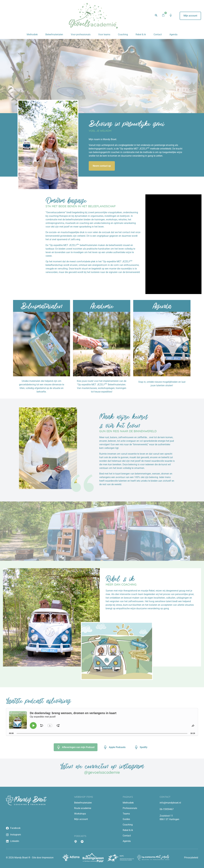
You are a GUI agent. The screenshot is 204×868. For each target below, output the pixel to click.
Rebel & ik (141, 34)
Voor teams (104, 34)
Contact (158, 34)
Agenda (173, 34)
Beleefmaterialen (54, 34)
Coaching (123, 34)
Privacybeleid (191, 858)
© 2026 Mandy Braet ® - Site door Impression (30, 858)
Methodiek (32, 34)
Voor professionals (81, 34)
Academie (102, 306)
